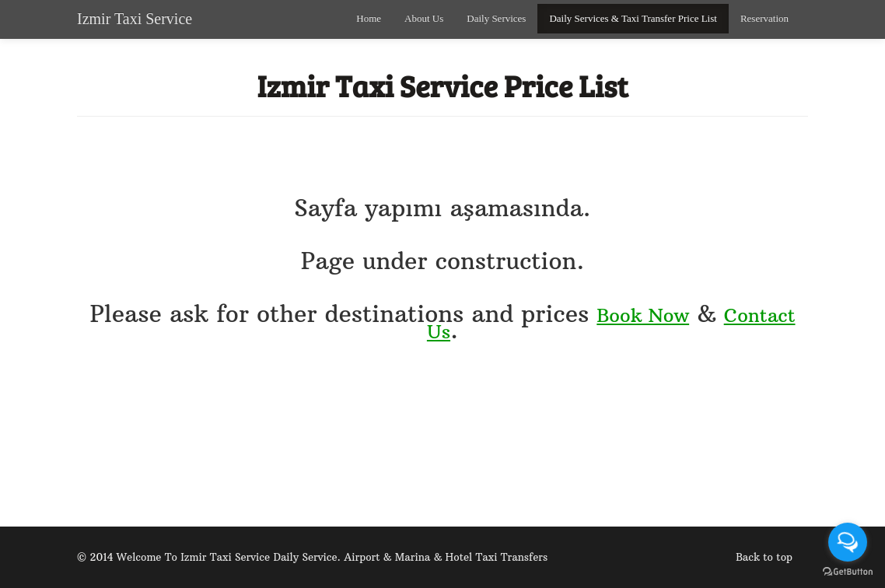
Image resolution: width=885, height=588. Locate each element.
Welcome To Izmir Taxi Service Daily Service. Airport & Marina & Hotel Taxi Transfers (332, 557)
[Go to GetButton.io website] (848, 572)
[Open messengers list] (848, 542)
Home (369, 18)
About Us (424, 18)
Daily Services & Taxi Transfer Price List (633, 18)
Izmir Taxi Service (135, 19)
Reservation (764, 18)
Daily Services (496, 18)
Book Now (643, 315)
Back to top (764, 557)
